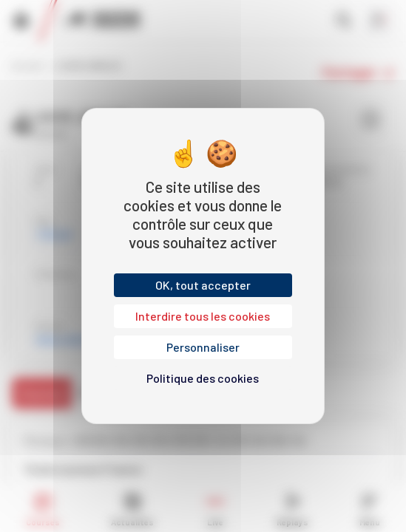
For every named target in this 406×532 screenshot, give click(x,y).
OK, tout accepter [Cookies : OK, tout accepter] (203, 285)
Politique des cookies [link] (203, 378)
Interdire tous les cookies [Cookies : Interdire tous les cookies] (203, 316)
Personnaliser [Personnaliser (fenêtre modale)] (203, 347)
